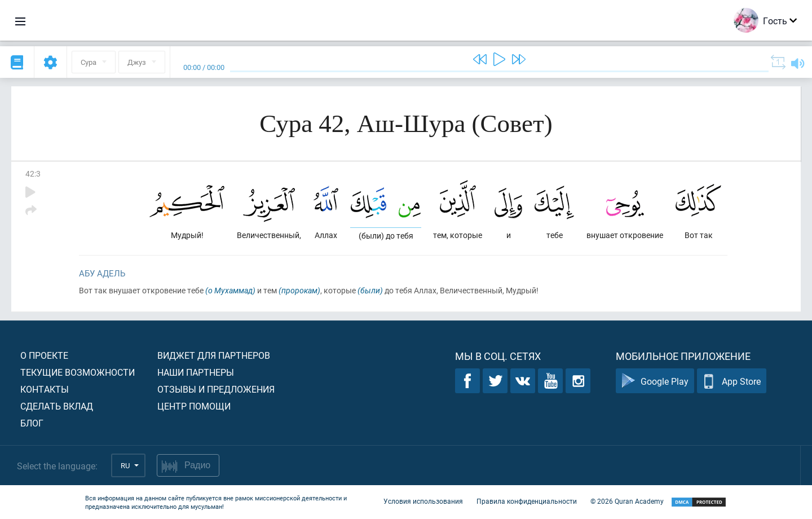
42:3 (33, 173)
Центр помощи (194, 406)
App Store (732, 381)
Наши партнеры (196, 372)
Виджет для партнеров (214, 355)
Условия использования (423, 501)
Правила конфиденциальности (527, 501)
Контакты (45, 389)
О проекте (44, 355)
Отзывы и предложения (216, 389)
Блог (32, 423)
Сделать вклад (57, 406)
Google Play (655, 381)
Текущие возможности (78, 372)
